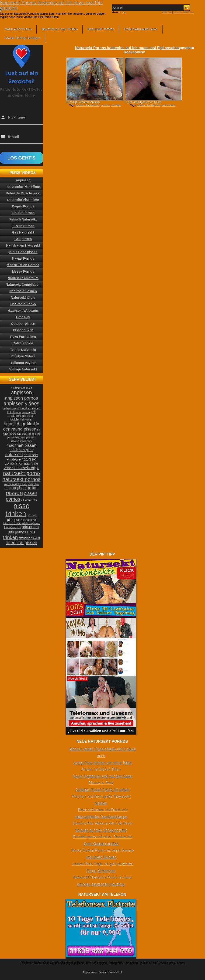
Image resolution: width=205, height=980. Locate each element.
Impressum (90, 972)
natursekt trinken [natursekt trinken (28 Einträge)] (16, 484)
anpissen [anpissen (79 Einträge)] (21, 392)
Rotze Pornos (23, 343)
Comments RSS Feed (184, 12)
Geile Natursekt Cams (141, 29)
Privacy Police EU (111, 972)
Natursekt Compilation (23, 285)
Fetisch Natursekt (23, 219)
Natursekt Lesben (23, 291)
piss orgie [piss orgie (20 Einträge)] (32, 515)
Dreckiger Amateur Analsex (83, 102)
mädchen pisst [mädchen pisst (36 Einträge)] (21, 450)
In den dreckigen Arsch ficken (143, 102)
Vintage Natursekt (23, 369)
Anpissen (23, 180)
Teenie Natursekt (23, 350)
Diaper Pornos (23, 206)
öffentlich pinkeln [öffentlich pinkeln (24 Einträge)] (29, 538)
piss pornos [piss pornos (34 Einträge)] (16, 520)
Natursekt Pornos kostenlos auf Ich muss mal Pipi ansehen (127, 48)
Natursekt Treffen (101, 29)
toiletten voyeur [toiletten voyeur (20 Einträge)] (13, 527)
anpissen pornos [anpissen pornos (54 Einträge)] (21, 398)
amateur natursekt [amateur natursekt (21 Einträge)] (21, 388)
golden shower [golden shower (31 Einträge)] (22, 419)
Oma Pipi (23, 317)
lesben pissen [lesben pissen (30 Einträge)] (25, 437)
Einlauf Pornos (23, 213)
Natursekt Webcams (23, 311)
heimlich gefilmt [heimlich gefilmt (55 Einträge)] (19, 424)
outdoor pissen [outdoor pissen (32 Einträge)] (16, 488)
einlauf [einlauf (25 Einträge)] (36, 408)
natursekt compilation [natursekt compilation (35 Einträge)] (21, 461)
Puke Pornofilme (23, 337)
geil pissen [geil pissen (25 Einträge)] (28, 416)
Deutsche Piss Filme (23, 200)
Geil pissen (23, 239)
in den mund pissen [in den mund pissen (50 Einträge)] (21, 426)
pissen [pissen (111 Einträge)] (14, 493)
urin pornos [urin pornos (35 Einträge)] (17, 532)
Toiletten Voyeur (23, 363)
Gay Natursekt (23, 232)
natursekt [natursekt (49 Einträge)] (14, 455)
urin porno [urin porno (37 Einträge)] (30, 527)
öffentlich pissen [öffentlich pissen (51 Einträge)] (22, 543)
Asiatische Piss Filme (23, 187)
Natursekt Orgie (23, 298)
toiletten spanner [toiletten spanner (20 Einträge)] (31, 523)
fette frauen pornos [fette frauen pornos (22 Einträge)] (18, 412)
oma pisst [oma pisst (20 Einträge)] (34, 484)
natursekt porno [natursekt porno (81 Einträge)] (21, 473)
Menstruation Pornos (23, 265)
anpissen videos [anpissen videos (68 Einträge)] (22, 404)
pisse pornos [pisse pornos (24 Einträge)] (29, 500)
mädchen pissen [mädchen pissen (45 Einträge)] (21, 445)
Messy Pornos (23, 271)
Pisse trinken (23, 330)
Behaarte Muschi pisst (23, 193)
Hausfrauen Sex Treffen (60, 29)
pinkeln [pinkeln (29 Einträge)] (33, 488)
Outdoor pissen (23, 324)
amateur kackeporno (88, 105)
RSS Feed (167, 12)
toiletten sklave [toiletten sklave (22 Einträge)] (12, 523)
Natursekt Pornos (18, 29)
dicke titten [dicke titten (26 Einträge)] (24, 408)
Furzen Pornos (23, 226)
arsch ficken (169, 105)
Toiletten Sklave (23, 356)
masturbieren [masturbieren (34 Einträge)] (21, 441)
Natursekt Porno (23, 304)
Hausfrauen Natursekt (23, 245)
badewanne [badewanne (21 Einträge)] (9, 408)
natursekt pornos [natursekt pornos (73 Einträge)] (21, 479)
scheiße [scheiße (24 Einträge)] (31, 520)
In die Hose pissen (23, 252)
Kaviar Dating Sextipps (23, 38)
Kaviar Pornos (23, 258)
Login (124, 12)
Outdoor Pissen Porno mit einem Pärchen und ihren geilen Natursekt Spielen (101, 796)
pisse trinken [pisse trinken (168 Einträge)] (18, 510)
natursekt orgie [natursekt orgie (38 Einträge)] (27, 468)
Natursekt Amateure (23, 278)
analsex (105, 105)
